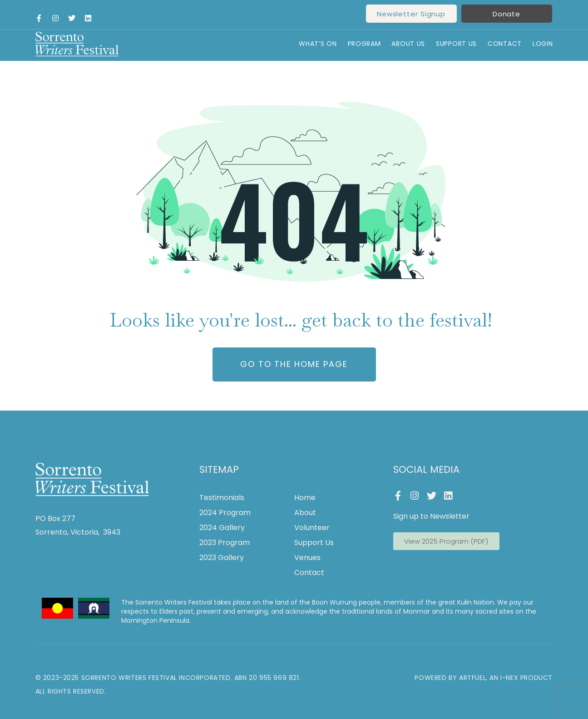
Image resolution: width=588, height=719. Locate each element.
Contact (505, 44)
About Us (408, 44)
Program (364, 44)
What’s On (318, 44)
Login (543, 44)
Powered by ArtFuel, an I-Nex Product (484, 678)
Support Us (456, 44)
